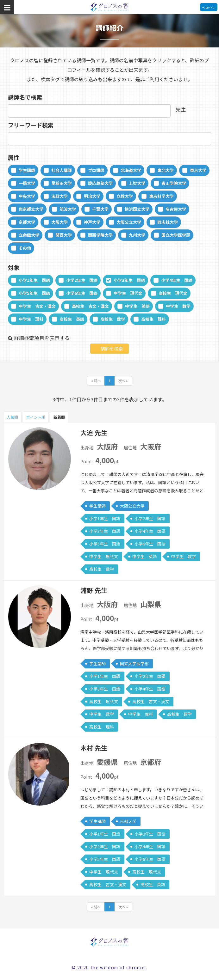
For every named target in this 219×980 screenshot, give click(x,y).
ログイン (209, 7)
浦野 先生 (94, 590)
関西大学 (64, 235)
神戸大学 (92, 222)
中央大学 (27, 196)
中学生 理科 (31, 319)
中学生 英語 (137, 306)
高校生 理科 (153, 319)
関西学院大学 (100, 235)
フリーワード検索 (31, 125)
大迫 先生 (94, 432)
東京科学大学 (161, 196)
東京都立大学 (31, 209)
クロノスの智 (109, 7)
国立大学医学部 (176, 235)
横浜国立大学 (137, 209)
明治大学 (92, 196)
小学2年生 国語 (82, 280)
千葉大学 (100, 209)
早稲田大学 (62, 183)
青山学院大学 (174, 183)
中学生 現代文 (128, 293)
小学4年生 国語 (177, 280)
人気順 (12, 417)
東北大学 (166, 170)
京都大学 (27, 222)
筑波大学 (68, 209)
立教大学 (125, 196)
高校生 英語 (72, 319)
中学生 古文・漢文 (37, 306)
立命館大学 (29, 235)
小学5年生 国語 (34, 293)
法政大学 (59, 196)
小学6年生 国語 (82, 293)
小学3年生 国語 (129, 280)
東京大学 (198, 170)
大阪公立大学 (129, 222)
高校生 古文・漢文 (90, 306)
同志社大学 (168, 222)
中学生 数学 (178, 306)
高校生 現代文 (173, 293)
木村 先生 (94, 748)
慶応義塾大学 (100, 183)
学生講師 (27, 170)
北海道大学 (131, 170)
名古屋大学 (176, 209)
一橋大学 (27, 183)
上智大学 (137, 183)
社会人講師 (62, 170)
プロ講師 (96, 170)
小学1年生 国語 (34, 280)
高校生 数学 (113, 319)
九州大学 (137, 235)
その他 (25, 248)
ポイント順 (36, 417)
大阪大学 (59, 222)
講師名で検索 (25, 97)
